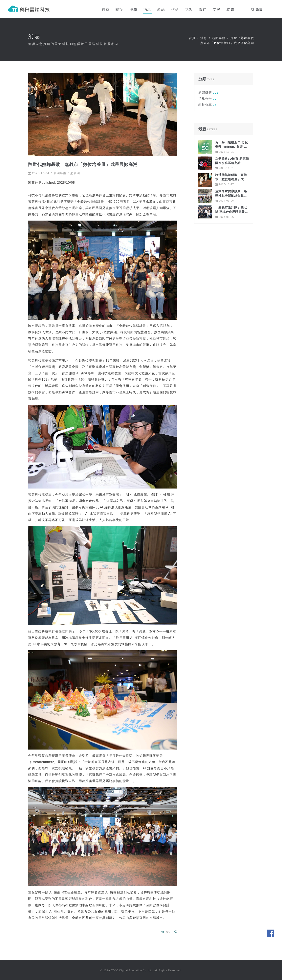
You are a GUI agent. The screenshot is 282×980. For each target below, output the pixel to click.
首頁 (192, 38)
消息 (204, 38)
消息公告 (207, 99)
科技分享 (207, 105)
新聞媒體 (219, 38)
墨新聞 (75, 173)
